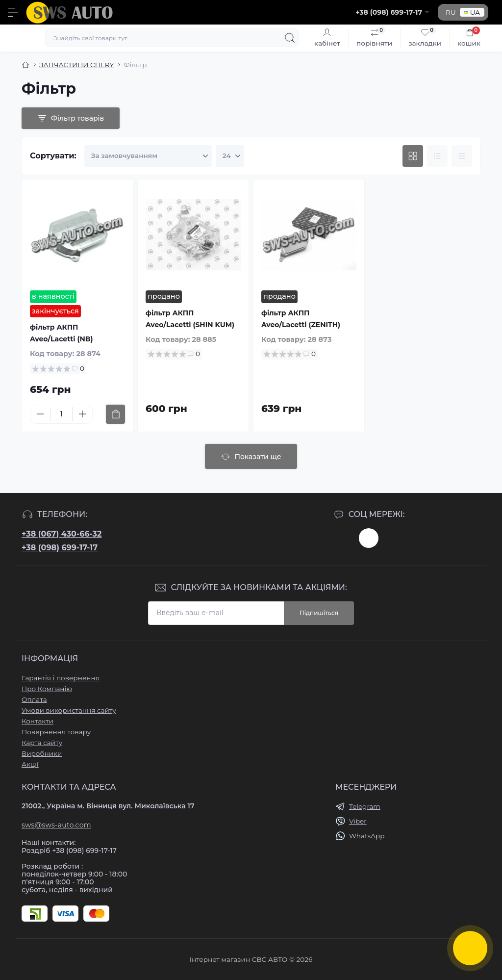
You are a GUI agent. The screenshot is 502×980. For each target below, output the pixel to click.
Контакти (38, 721)
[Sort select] (148, 156)
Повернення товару (56, 732)
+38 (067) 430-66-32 (62, 534)
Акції (30, 764)
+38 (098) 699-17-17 (60, 548)
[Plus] (82, 414)
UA (472, 12)
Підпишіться (319, 613)
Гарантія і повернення (61, 678)
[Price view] (462, 156)
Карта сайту (42, 743)
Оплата (34, 699)
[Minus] (40, 414)
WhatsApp (367, 836)
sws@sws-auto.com (56, 825)
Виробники (42, 753)
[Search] (290, 38)
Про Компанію (47, 689)
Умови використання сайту (69, 710)
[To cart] (115, 414)
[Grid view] (413, 156)
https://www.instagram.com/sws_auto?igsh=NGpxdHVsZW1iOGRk (369, 538)
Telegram (365, 806)
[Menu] (13, 12)
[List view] (437, 156)
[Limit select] (230, 156)
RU (451, 12)
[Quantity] (61, 414)
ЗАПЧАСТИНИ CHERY (76, 65)
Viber (358, 821)
